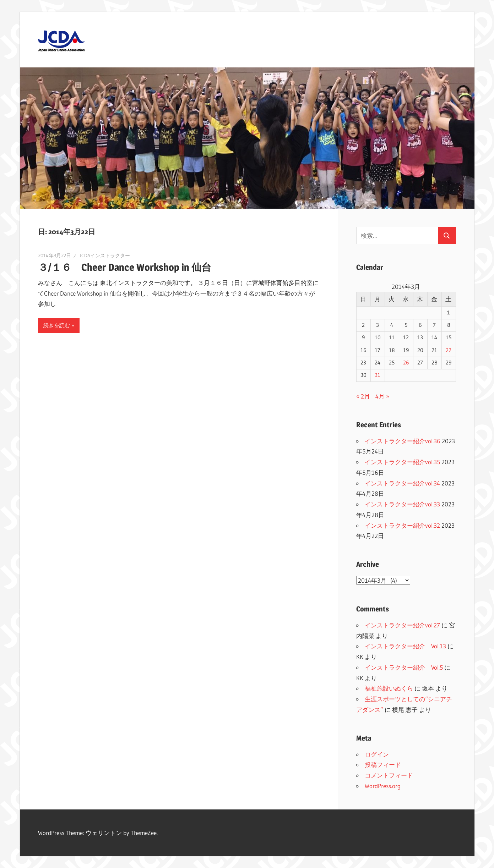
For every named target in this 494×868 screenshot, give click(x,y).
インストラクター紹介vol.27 (402, 625)
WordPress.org (383, 786)
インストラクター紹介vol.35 (402, 462)
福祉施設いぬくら (389, 688)
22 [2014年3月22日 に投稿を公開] (449, 350)
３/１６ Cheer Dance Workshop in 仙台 (130, 267)
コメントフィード (389, 775)
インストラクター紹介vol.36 (403, 441)
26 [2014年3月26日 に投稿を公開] (406, 363)
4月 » (382, 396)
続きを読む (57, 325)
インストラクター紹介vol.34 (402, 483)
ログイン (377, 754)
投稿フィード (383, 765)
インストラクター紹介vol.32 (402, 525)
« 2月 (363, 396)
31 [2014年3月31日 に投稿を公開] (378, 375)
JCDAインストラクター (105, 256)
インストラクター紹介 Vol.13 (405, 646)
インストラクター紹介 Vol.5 (404, 667)
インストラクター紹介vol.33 (402, 504)
